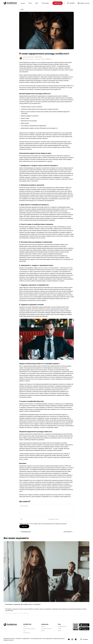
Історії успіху (26, 632)
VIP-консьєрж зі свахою (29, 628)
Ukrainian (72, 3)
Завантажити (58, 3)
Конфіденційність (62, 626)
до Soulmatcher (32, 57)
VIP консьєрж (45, 3)
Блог (24, 630)
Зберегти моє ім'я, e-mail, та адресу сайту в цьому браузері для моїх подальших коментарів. (43, 523)
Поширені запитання (47, 628)
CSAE (59, 630)
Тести (30, 3)
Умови (60, 628)
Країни (43, 630)
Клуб (37, 3)
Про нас (43, 626)
